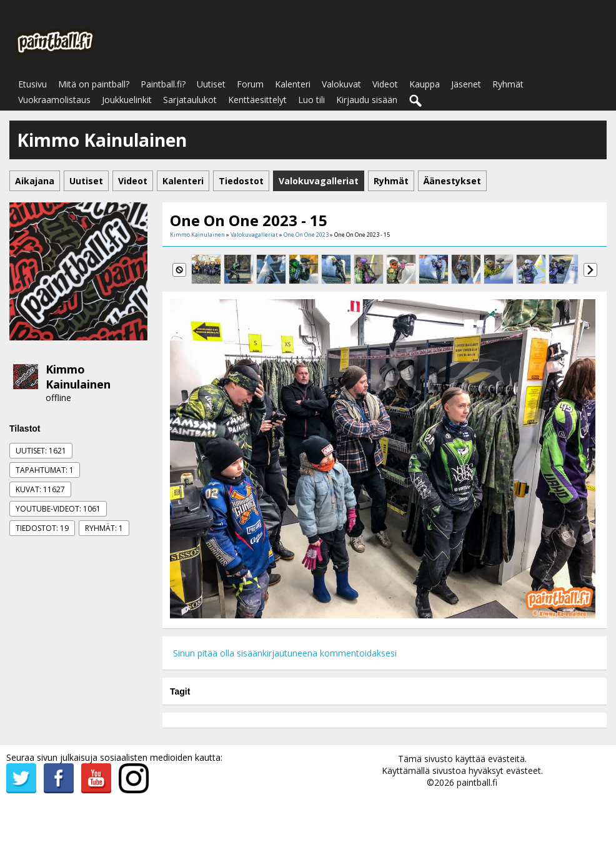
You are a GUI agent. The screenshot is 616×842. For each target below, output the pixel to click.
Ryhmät (508, 84)
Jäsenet (466, 84)
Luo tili (311, 100)
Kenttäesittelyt (257, 100)
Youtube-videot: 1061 (58, 509)
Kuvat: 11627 (40, 489)
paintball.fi (477, 782)
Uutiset (211, 84)
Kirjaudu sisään (367, 100)
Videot (385, 84)
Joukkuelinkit (127, 100)
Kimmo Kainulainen (78, 377)
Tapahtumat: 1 (45, 470)
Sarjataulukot (190, 100)
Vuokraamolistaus (54, 100)
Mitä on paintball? (94, 84)
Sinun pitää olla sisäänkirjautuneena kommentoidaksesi (285, 653)
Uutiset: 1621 (41, 451)
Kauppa (425, 84)
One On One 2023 (306, 235)
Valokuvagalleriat (254, 235)
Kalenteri (293, 84)
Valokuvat (341, 84)
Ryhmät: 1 (104, 528)
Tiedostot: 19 (42, 528)
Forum (250, 84)
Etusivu (32, 84)
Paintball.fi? (163, 84)
